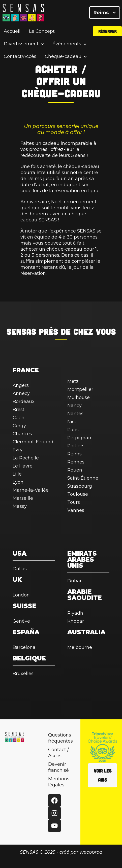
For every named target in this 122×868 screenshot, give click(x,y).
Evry (18, 450)
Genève (21, 621)
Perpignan (79, 438)
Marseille (23, 498)
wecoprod (91, 852)
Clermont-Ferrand (33, 442)
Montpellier (80, 389)
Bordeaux (24, 402)
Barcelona (24, 647)
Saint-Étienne (83, 478)
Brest (19, 410)
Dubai (74, 581)
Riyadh (75, 613)
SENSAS (21, 331)
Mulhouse (79, 397)
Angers (21, 385)
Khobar (76, 621)
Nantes (75, 414)
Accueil (12, 31)
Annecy (21, 393)
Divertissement (21, 44)
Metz (73, 381)
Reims (105, 13)
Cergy (19, 426)
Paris (73, 430)
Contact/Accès (20, 56)
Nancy (74, 406)
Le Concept (42, 31)
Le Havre (23, 466)
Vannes (76, 510)
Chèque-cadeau (63, 57)
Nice (72, 422)
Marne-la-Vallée (31, 490)
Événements (67, 44)
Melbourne (80, 647)
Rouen (75, 470)
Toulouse (78, 494)
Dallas (20, 569)
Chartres (22, 434)
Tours (74, 502)
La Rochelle (26, 458)
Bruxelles (23, 674)
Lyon (18, 482)
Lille (17, 474)
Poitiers (76, 446)
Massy (20, 506)
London (21, 595)
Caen (19, 418)
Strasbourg (80, 486)
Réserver (107, 31)
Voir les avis (103, 775)
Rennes (76, 462)
